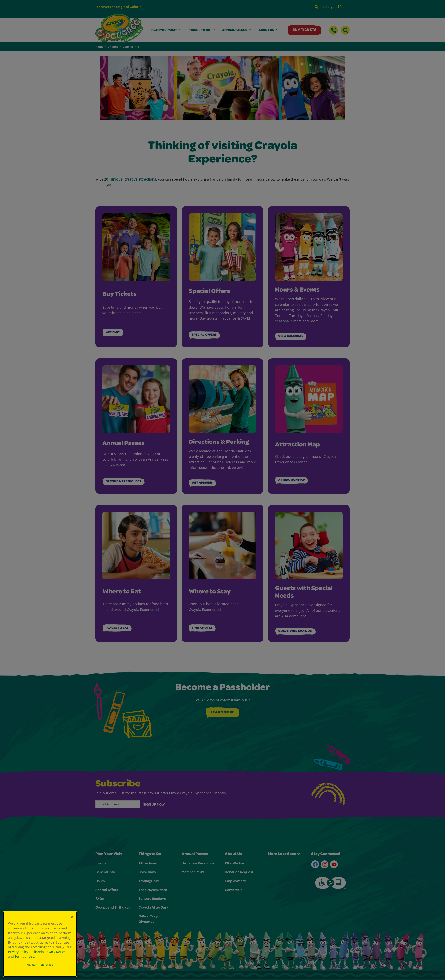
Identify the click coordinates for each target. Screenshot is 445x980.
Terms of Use (24, 956)
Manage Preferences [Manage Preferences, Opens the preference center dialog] (40, 965)
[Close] (72, 917)
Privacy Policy (18, 952)
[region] (40, 944)
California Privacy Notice (48, 952)
